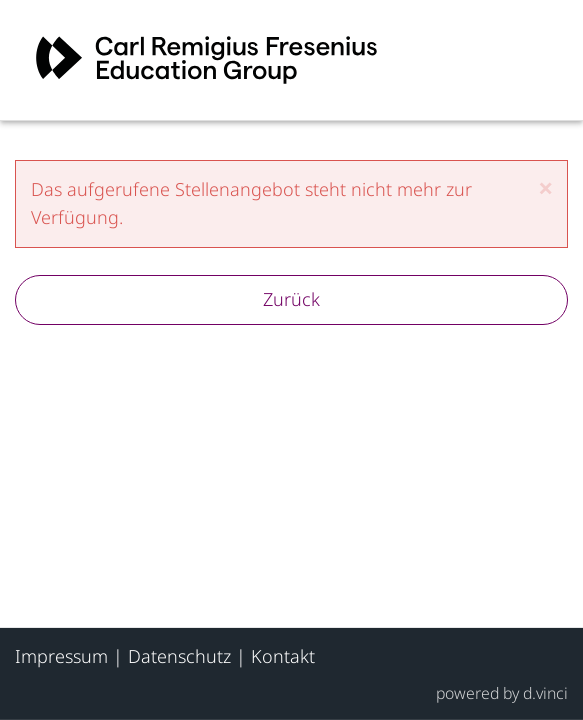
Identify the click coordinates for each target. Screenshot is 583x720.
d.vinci (545, 692)
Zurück (291, 299)
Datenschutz (179, 656)
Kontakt (283, 656)
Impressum (61, 656)
